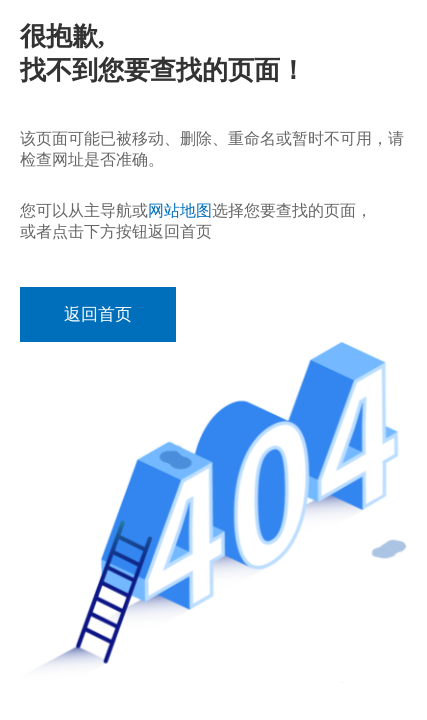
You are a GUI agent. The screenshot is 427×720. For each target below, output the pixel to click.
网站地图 (180, 210)
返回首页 (98, 314)
